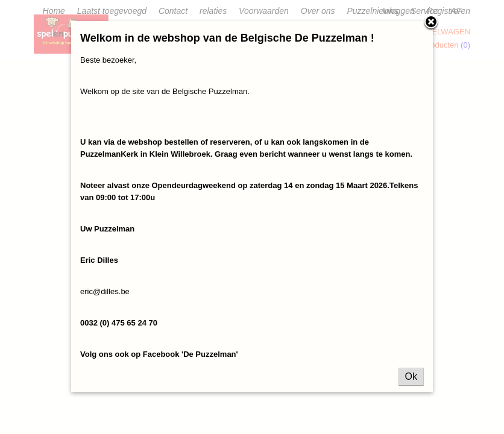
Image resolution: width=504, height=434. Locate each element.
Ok (411, 376)
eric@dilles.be (105, 291)
